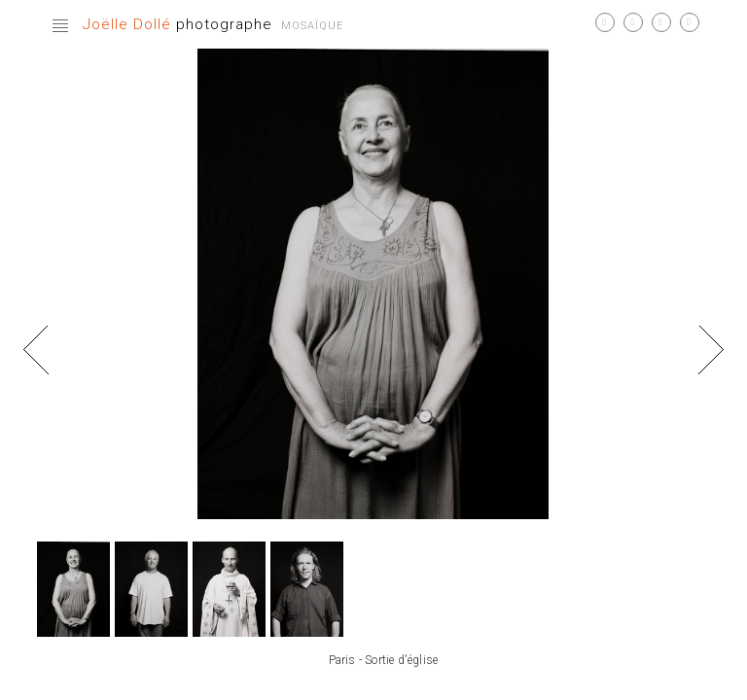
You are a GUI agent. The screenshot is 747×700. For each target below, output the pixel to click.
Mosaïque (312, 26)
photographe (178, 24)
